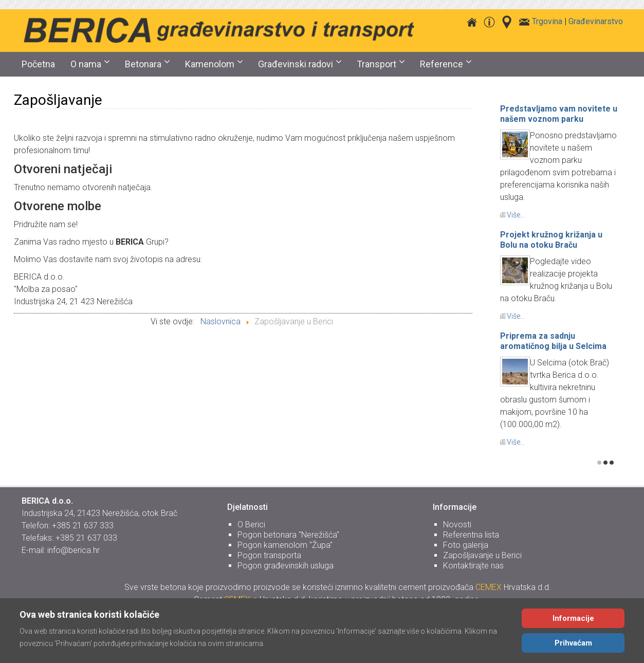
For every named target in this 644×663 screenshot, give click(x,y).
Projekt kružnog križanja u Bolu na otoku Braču (551, 240)
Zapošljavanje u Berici (482, 555)
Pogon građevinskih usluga (286, 566)
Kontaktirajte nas (473, 566)
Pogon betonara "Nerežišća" (288, 535)
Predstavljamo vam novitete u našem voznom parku (559, 114)
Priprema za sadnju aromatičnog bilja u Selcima (553, 341)
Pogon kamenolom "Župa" (285, 545)
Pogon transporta (269, 555)
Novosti (457, 524)
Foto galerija (466, 545)
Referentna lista (471, 535)
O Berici (251, 524)
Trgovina (547, 21)
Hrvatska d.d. (513, 587)
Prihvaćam (573, 643)
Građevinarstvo (596, 21)
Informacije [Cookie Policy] (573, 618)
